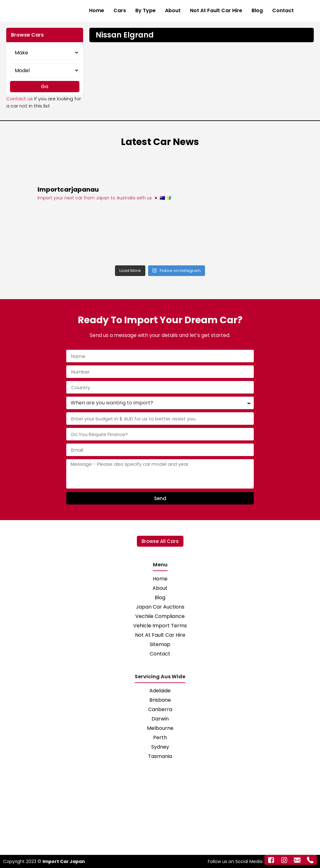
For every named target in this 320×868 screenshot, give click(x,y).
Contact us (20, 99)
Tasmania (160, 756)
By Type (145, 10)
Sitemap (160, 644)
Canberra (160, 709)
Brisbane (160, 700)
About (173, 10)
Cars (120, 10)
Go (45, 86)
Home (97, 10)
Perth (160, 738)
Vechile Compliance (160, 616)
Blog (257, 10)
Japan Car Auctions (160, 607)
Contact (283, 10)
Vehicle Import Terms (160, 626)
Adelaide (160, 691)
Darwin (160, 719)
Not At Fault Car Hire (216, 10)
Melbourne (160, 728)
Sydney (160, 747)
